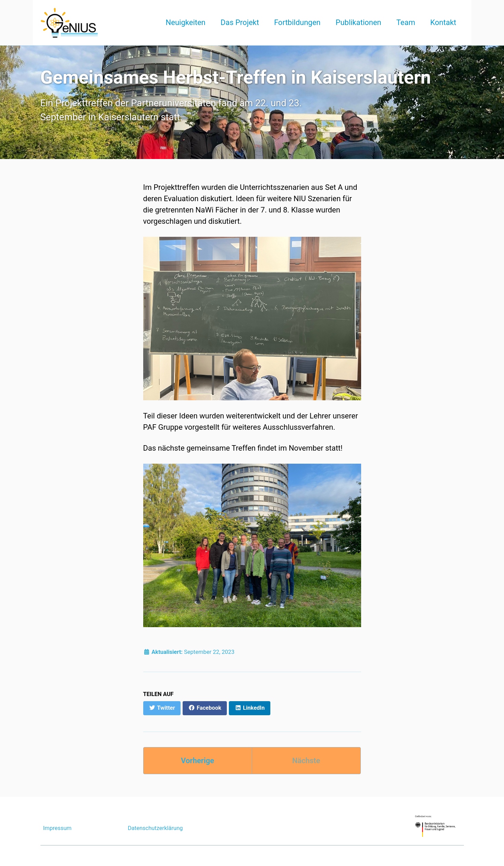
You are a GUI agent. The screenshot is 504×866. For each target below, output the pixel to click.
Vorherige (198, 761)
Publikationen (359, 22)
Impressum (57, 828)
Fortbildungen (297, 22)
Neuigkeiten (186, 22)
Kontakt (443, 22)
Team (406, 22)
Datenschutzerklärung (155, 828)
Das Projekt (240, 22)
